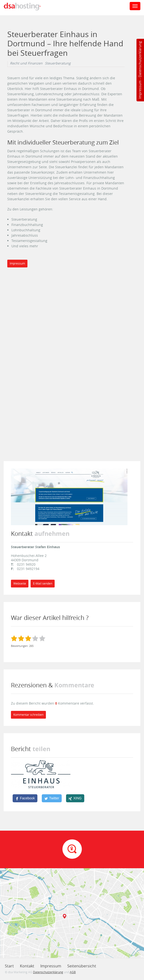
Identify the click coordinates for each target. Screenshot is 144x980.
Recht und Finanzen (26, 63)
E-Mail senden (43, 583)
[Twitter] (52, 798)
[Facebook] (25, 798)
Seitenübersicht (82, 966)
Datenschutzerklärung (140, 59)
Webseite (20, 583)
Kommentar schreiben (28, 715)
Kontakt (27, 966)
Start (9, 966)
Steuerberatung (58, 63)
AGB (73, 972)
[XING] (75, 798)
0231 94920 (26, 564)
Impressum (140, 90)
